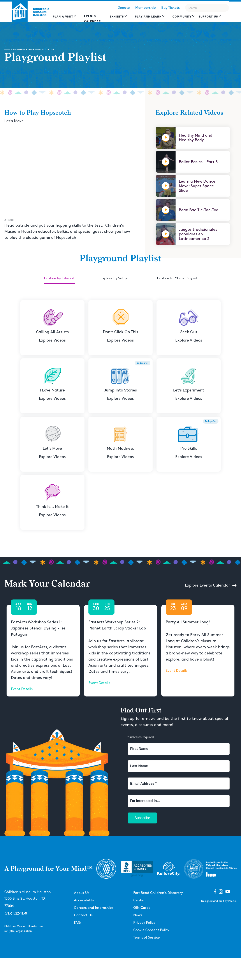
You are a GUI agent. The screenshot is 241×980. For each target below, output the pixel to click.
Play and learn (148, 16)
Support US (208, 16)
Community (182, 16)
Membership (146, 8)
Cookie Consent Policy (151, 930)
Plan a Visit (63, 16)
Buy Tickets (171, 8)
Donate (124, 8)
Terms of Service (147, 938)
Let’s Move (14, 121)
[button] (65, 19)
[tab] (59, 279)
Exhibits (117, 16)
